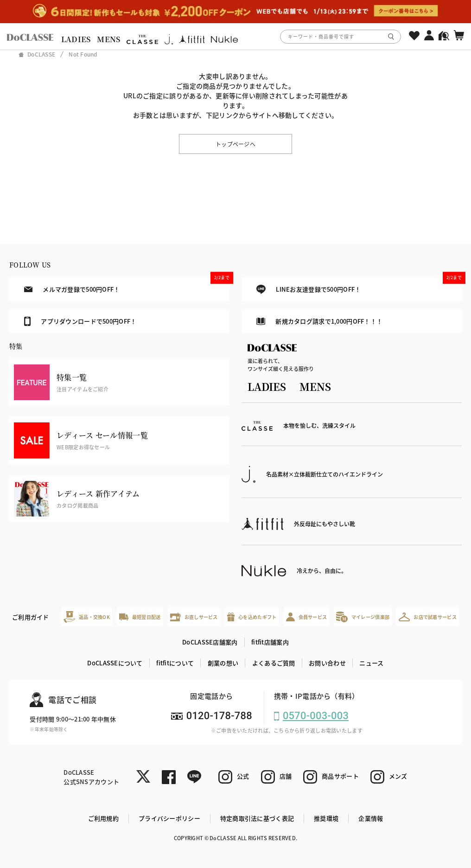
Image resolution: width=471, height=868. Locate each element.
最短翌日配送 (140, 617)
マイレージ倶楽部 (363, 617)
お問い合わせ (327, 663)
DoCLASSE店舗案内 (210, 642)
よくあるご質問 (274, 663)
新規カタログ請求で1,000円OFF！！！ (319, 321)
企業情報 (371, 818)
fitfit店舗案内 (270, 642)
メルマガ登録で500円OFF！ (127, 286)
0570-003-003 (316, 716)
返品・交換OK (87, 617)
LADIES (76, 39)
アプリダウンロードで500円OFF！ (80, 321)
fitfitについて (175, 663)
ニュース (371, 663)
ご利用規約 (103, 818)
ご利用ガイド (31, 617)
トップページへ (235, 144)
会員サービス (307, 617)
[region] (235, 36)
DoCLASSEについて (115, 663)
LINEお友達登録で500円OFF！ (359, 286)
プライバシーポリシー (169, 818)
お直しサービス (194, 617)
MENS (108, 39)
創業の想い (223, 663)
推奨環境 (326, 818)
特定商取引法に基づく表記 (257, 818)
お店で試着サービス (428, 617)
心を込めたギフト (252, 617)
